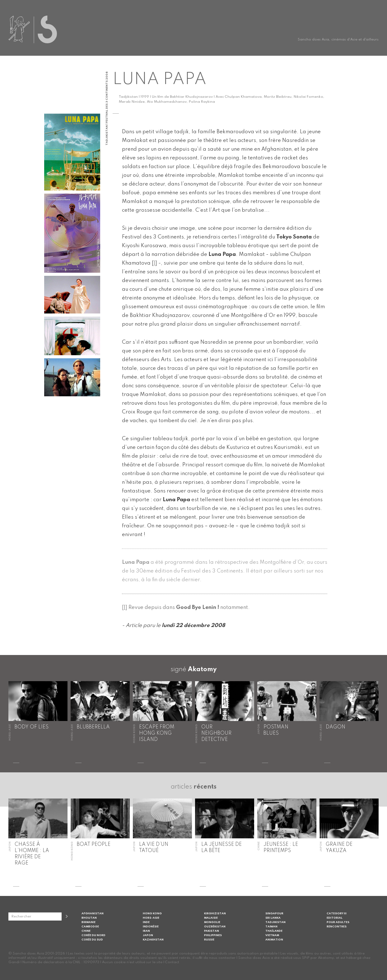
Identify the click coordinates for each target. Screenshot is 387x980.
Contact (172, 962)
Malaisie (211, 918)
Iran (146, 931)
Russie (209, 940)
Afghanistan (93, 914)
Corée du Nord (93, 935)
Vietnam (272, 935)
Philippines (213, 935)
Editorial (335, 918)
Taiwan (271, 927)
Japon (148, 935)
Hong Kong (152, 914)
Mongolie (212, 922)
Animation (274, 940)
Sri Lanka (273, 918)
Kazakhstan (153, 940)
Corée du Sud (92, 940)
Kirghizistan (215, 914)
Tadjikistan (275, 922)
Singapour (274, 914)
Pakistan (212, 931)
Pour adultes (338, 922)
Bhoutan (89, 918)
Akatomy (202, 670)
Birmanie (89, 922)
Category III (337, 914)
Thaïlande (274, 931)
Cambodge (90, 927)
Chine (86, 931)
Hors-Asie (151, 918)
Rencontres (337, 927)
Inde (146, 922)
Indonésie (151, 927)
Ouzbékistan (215, 927)
